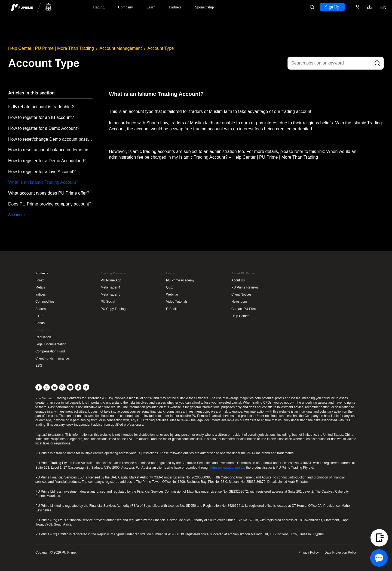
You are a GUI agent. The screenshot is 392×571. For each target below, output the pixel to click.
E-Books (172, 309)
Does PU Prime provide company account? (50, 204)
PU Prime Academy (180, 280)
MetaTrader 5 (111, 294)
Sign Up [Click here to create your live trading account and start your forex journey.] (332, 7)
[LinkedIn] (54, 387)
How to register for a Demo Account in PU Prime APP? (50, 161)
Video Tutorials (177, 302)
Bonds (40, 323)
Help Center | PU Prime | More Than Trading (51, 48)
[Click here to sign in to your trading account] (357, 7)
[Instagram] (62, 387)
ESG (39, 366)
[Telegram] (86, 387)
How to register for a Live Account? (42, 172)
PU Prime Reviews (245, 287)
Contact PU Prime (244, 309)
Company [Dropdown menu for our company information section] (125, 7)
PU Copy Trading (113, 309)
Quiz (169, 287)
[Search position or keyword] (336, 63)
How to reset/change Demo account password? (50, 139)
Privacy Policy (309, 552)
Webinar (172, 294)
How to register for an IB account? (41, 117)
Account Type (160, 48)
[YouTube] (70, 387)
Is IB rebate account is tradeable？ (42, 107)
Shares (41, 309)
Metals (40, 287)
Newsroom (239, 302)
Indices (41, 294)
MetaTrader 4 (111, 287)
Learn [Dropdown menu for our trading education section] (151, 7)
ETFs (39, 316)
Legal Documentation (51, 344)
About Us (238, 280)
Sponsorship (205, 7)
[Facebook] (39, 387)
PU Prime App (111, 280)
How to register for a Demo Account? (44, 128)
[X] (47, 387)
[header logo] (31, 7)
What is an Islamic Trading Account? (43, 182)
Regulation (43, 337)
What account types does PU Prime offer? (49, 193)
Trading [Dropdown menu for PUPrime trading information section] (99, 7)
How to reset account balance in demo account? (50, 150)
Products (42, 273)
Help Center (240, 316)
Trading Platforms (114, 273)
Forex (40, 280)
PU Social (108, 302)
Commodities (45, 302)
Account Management (121, 48)
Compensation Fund (50, 351)
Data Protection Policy (341, 552)
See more (16, 215)
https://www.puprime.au (227, 468)
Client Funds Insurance (52, 358)
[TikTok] (78, 387)
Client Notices (241, 294)
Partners (175, 7)
